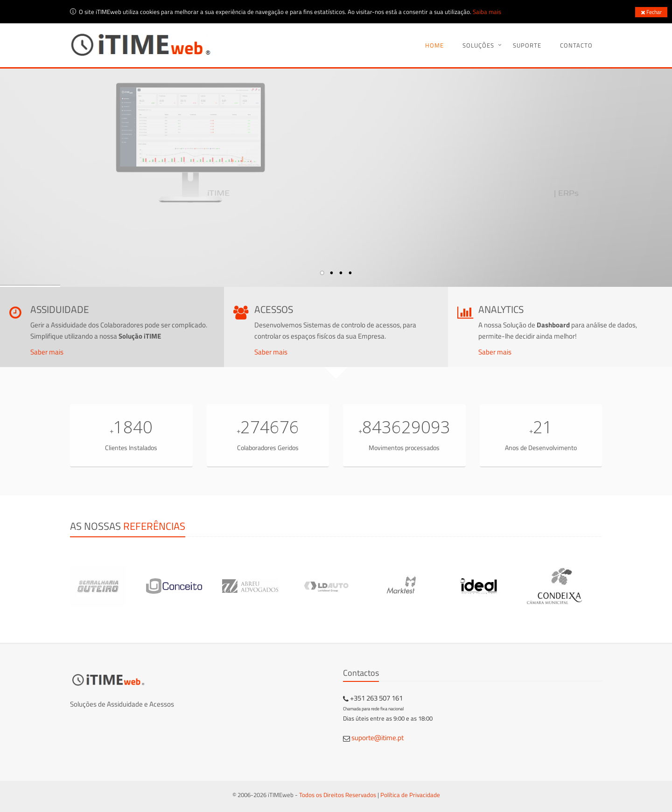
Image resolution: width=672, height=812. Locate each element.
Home (434, 45)
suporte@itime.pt (378, 738)
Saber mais (47, 352)
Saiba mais (487, 12)
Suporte (527, 45)
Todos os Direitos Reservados (338, 795)
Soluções (478, 45)
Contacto (576, 45)
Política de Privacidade (410, 795)
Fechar (651, 12)
